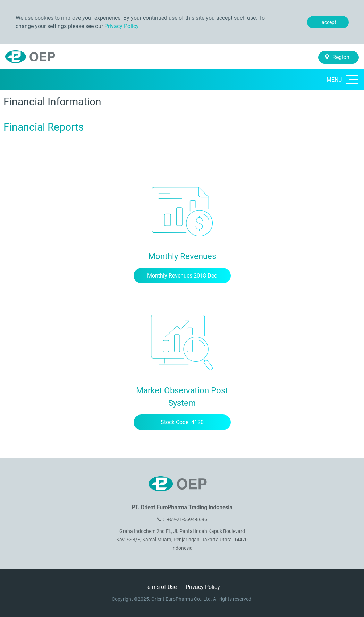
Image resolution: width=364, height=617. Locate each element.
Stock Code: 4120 (182, 422)
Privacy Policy (121, 26)
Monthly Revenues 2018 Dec (182, 276)
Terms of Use (161, 587)
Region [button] (337, 57)
